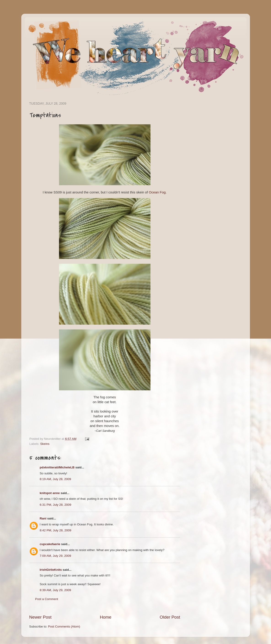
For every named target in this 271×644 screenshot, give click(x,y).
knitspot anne (50, 493)
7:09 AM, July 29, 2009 (55, 556)
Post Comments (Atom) (64, 626)
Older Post (170, 617)
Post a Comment (47, 599)
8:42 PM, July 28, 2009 (56, 530)
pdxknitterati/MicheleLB (57, 467)
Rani (43, 518)
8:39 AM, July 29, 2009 (55, 590)
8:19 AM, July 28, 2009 (55, 479)
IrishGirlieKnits (51, 570)
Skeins (45, 444)
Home (106, 617)
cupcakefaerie (50, 544)
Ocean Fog (157, 192)
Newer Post (40, 617)
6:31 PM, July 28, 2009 (56, 505)
